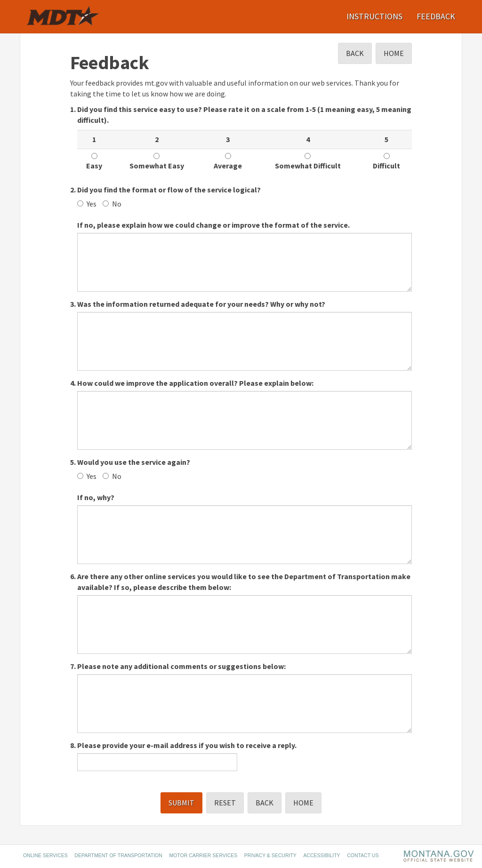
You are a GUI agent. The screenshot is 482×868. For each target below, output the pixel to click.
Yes (87, 204)
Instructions (374, 16)
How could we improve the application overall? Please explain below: (195, 383)
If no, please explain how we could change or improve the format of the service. (213, 225)
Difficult (386, 162)
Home (394, 53)
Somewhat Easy (157, 162)
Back (355, 53)
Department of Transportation (118, 855)
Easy (94, 162)
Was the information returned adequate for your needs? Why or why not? (201, 304)
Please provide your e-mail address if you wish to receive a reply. (187, 745)
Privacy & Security (270, 855)
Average (228, 162)
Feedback (436, 16)
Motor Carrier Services (203, 855)
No (112, 204)
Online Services (45, 855)
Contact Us (363, 855)
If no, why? (96, 497)
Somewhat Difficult (308, 162)
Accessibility (321, 855)
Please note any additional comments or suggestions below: (181, 666)
